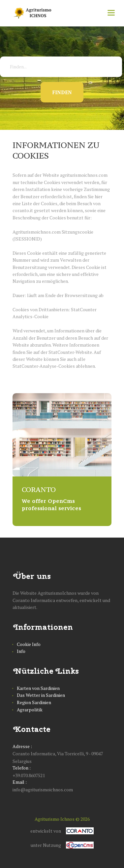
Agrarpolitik (30, 710)
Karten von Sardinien (38, 688)
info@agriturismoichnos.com (43, 790)
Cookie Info (29, 644)
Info (21, 651)
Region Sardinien (34, 702)
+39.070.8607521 (29, 775)
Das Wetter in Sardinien (41, 695)
